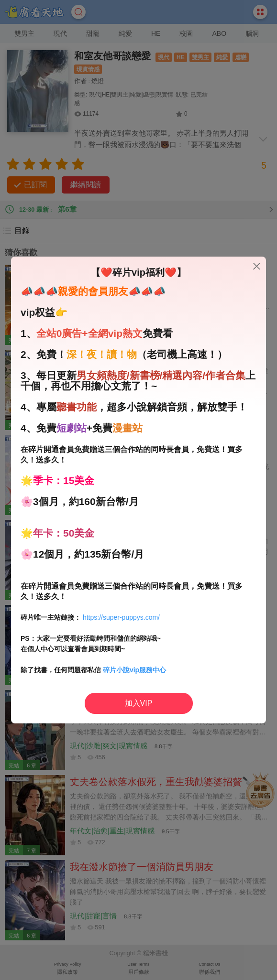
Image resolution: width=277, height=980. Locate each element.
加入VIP (139, 703)
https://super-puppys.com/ (121, 617)
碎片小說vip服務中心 (134, 670)
